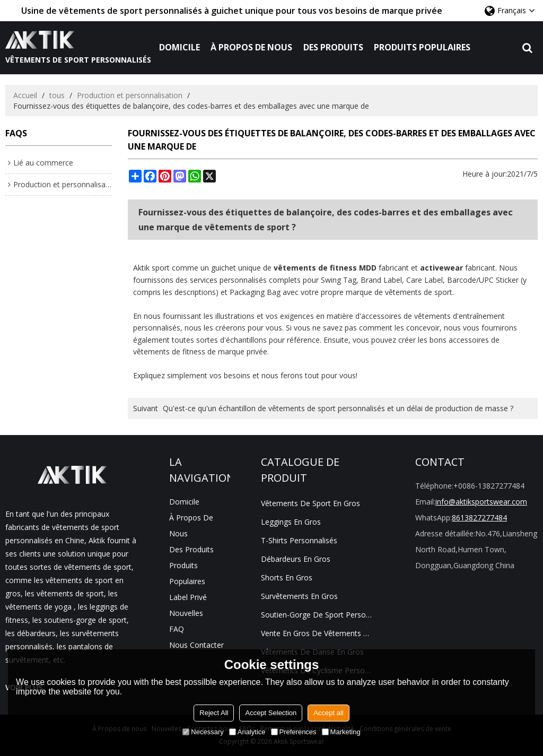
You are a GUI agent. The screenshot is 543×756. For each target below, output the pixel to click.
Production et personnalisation (130, 95)
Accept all (328, 713)
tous (57, 95)
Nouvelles (186, 613)
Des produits (333, 47)
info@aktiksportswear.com (481, 502)
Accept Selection (271, 713)
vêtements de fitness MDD (325, 268)
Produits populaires (422, 47)
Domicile (179, 47)
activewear (441, 268)
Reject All (214, 713)
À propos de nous (251, 47)
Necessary (203, 732)
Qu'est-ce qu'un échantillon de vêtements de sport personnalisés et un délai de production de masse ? (338, 408)
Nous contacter (196, 645)
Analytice (247, 732)
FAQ (177, 629)
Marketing (341, 732)
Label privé (188, 597)
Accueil (25, 95)
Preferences (294, 732)
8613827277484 (479, 518)
